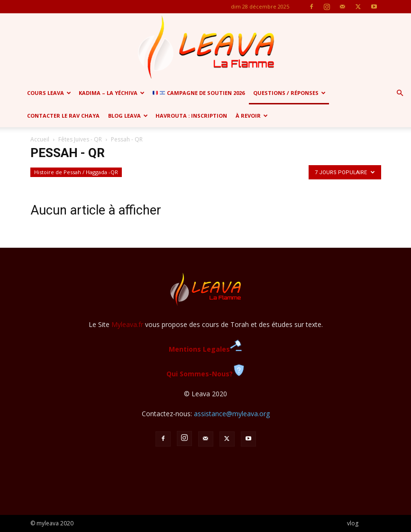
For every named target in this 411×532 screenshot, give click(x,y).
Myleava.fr (127, 324)
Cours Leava (49, 93)
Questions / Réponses (289, 93)
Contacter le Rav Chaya (63, 116)
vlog (353, 523)
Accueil (40, 139)
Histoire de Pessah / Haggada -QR (76, 172)
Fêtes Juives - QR (80, 139)
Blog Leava (128, 116)
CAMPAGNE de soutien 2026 (199, 93)
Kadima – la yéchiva (112, 93)
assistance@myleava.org (232, 414)
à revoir (252, 116)
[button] (400, 93)
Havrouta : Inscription (191, 116)
